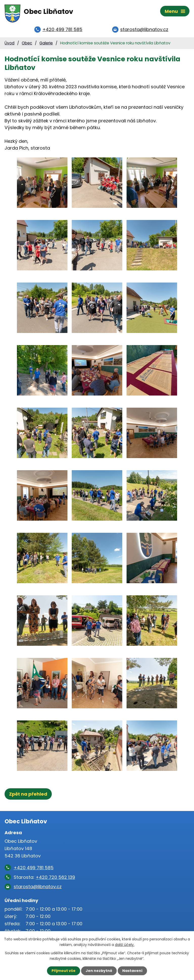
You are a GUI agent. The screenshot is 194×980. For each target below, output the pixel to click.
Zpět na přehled (28, 794)
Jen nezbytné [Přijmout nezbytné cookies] (99, 971)
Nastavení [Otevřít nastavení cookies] (132, 971)
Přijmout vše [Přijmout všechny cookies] (64, 971)
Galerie (46, 43)
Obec (27, 43)
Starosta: (44, 877)
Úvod (9, 43)
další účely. (125, 945)
